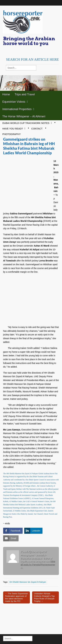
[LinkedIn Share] (33, 531)
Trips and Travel (25, 94)
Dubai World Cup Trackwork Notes (26, 123)
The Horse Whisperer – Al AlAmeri (24, 116)
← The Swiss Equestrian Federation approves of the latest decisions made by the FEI (16, 597)
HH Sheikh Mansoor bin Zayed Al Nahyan (28, 582)
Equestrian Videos (14, 102)
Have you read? (13, 129)
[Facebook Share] (13, 531)
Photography (11, 134)
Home (6, 94)
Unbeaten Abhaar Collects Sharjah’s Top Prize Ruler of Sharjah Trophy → (44, 597)
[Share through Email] (11, 538)
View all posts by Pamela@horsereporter (38, 565)
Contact (37, 129)
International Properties (17, 109)
